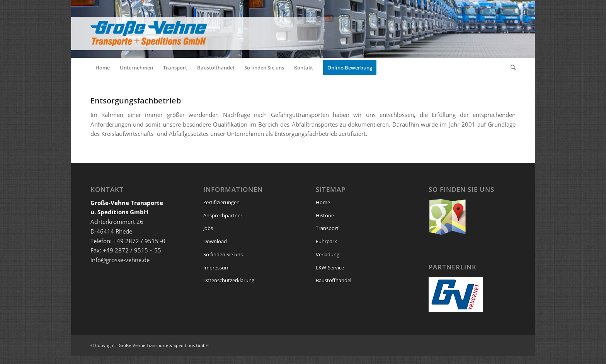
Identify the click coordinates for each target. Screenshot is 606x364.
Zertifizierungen (221, 202)
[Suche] (511, 68)
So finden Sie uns (223, 254)
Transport (327, 228)
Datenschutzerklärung (229, 280)
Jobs (208, 228)
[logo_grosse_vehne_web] (226, 29)
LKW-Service (330, 267)
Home (323, 202)
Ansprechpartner (223, 215)
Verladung (328, 254)
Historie (325, 215)
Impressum (216, 267)
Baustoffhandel (334, 280)
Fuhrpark (326, 241)
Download (215, 241)
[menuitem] (103, 68)
